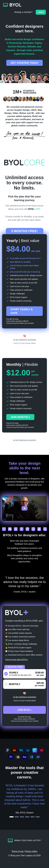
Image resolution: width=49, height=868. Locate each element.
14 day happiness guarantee (24, 340)
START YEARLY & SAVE (22, 311)
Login (41, 12)
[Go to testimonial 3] (22, 817)
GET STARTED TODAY (24, 63)
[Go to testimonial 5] (32, 817)
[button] (24, 508)
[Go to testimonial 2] (17, 817)
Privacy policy (31, 851)
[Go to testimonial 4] (27, 817)
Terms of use (18, 851)
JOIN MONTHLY (20, 417)
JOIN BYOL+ (25, 710)
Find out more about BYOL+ (17, 660)
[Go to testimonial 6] (38, 817)
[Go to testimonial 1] (11, 817)
